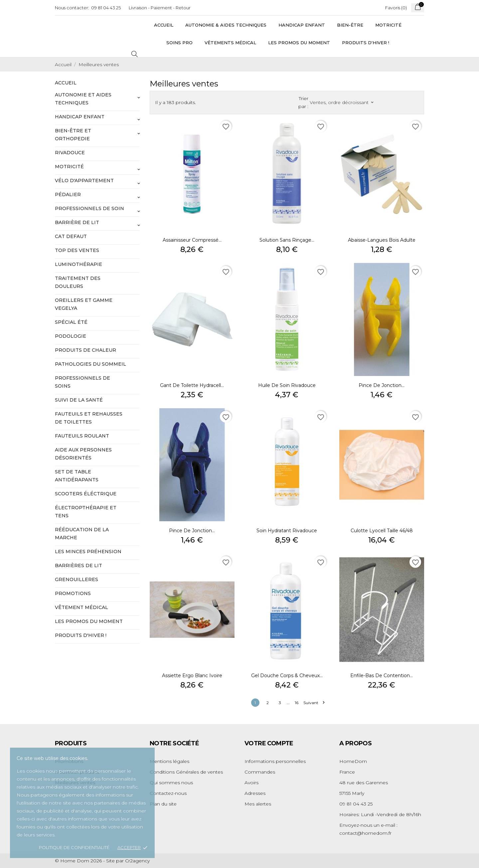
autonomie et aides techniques (83, 99)
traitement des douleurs (78, 282)
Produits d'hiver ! (366, 43)
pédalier (68, 194)
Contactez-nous (168, 793)
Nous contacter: (72, 8)
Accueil (164, 25)
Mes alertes (258, 804)
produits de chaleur (85, 350)
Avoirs (251, 783)
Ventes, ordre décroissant (341, 102)
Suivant (314, 703)
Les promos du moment (299, 43)
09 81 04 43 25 (106, 8)
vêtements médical (230, 43)
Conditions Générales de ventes (186, 772)
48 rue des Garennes (364, 783)
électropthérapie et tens (86, 512)
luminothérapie (79, 264)
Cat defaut (71, 236)
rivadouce (70, 153)
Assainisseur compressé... (192, 240)
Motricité (388, 25)
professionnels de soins (82, 382)
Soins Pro (179, 43)
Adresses (255, 793)
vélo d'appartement (84, 181)
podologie (71, 336)
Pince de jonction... (382, 385)
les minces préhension (88, 552)
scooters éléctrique (86, 494)
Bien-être (350, 25)
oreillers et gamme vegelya (84, 304)
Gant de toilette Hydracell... (192, 385)
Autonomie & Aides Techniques (226, 25)
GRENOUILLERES (77, 579)
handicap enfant (80, 117)
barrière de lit (77, 222)
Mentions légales (169, 761)
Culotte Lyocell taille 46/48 (382, 531)
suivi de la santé (79, 400)
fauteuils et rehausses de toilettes (89, 418)
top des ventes (77, 250)
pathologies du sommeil (90, 364)
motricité (69, 167)
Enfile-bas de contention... (382, 676)
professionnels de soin (89, 208)
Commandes (260, 772)
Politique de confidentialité (74, 847)
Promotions (73, 593)
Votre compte (269, 743)
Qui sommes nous (171, 783)
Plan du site (163, 804)
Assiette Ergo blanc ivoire (192, 676)
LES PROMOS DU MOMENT (89, 621)
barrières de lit (79, 565)
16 (297, 703)
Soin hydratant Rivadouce (287, 531)
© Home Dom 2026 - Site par (90, 861)
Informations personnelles (275, 761)
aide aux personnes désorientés (83, 454)
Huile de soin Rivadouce (287, 385)
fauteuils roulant (82, 436)
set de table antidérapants (77, 476)
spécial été (71, 322)
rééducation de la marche (82, 534)
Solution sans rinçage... (287, 240)
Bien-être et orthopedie (73, 135)
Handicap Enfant (302, 25)
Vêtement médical (81, 607)
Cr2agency (137, 861)
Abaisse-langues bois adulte (382, 240)
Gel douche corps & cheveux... (287, 676)
